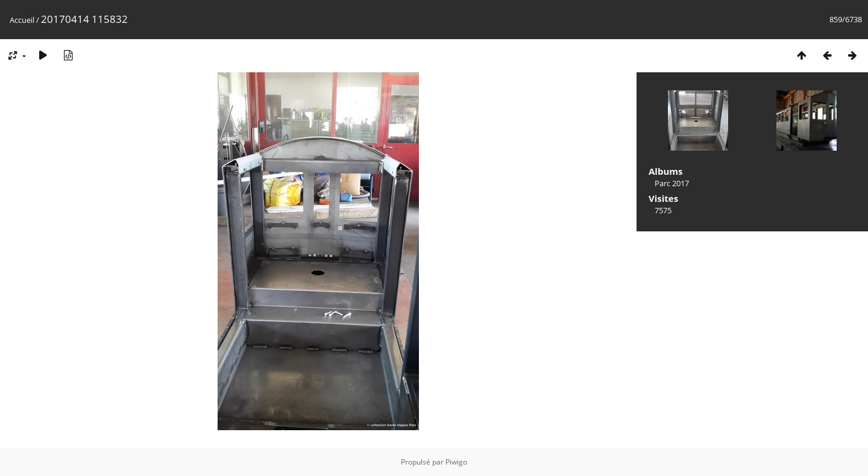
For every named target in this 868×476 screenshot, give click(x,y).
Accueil (22, 20)
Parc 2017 (672, 183)
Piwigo (456, 462)
